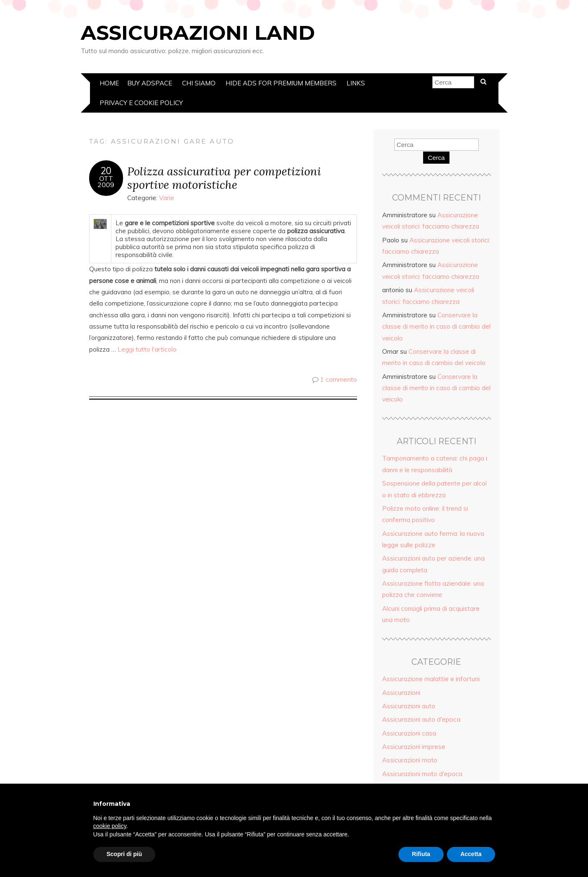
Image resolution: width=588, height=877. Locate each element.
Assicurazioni (401, 693)
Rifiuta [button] (421, 854)
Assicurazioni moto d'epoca (422, 774)
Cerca (436, 158)
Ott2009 (106, 182)
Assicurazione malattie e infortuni (431, 679)
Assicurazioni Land (198, 33)
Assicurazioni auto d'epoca (421, 719)
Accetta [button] (471, 854)
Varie (167, 198)
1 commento (339, 379)
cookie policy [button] (110, 826)
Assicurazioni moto (410, 760)
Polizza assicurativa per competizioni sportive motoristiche (224, 178)
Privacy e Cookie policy (141, 103)
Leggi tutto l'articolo (147, 349)
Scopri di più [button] (125, 854)
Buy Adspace (150, 83)
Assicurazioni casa (409, 733)
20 (106, 171)
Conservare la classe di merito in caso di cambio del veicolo (436, 327)
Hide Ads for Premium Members (281, 83)
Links (356, 83)
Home (109, 83)
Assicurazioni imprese (414, 747)
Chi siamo (199, 83)
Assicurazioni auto (409, 706)
